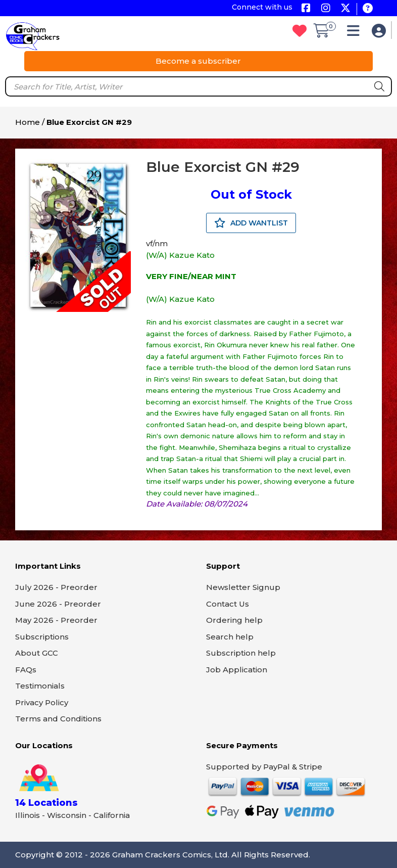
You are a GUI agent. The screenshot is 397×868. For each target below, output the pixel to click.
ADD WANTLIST (251, 223)
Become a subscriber (198, 61)
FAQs (26, 670)
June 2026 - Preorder (58, 604)
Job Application (237, 670)
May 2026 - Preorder (56, 620)
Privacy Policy (42, 702)
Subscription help (241, 653)
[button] (356, 33)
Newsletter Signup (243, 587)
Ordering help (234, 620)
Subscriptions (42, 637)
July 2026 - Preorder (56, 587)
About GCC (37, 653)
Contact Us (228, 604)
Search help (230, 637)
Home (28, 122)
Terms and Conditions (58, 719)
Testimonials (40, 686)
